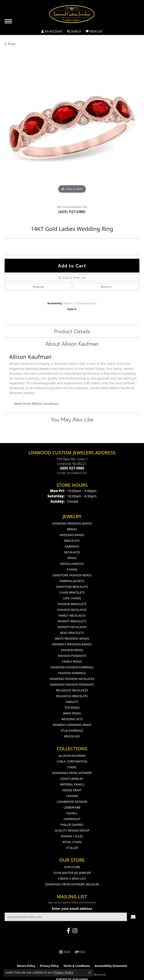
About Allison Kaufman (72, 344)
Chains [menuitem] (72, 569)
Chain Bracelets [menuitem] (72, 592)
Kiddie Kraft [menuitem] (72, 790)
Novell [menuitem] (72, 813)
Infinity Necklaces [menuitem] (72, 627)
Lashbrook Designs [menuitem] (72, 802)
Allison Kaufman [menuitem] (72, 756)
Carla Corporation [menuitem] (72, 761)
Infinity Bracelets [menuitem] (72, 621)
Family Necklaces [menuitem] (72, 615)
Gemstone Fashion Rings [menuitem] (72, 575)
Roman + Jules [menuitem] (72, 836)
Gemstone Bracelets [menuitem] (72, 587)
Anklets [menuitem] (72, 702)
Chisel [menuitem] (72, 767)
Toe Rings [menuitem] (72, 707)
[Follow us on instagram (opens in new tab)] (75, 931)
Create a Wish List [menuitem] (72, 879)
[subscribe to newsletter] (133, 917)
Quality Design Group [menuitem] (72, 830)
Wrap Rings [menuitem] (72, 713)
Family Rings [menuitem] (72, 661)
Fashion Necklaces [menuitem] (72, 610)
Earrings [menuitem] (72, 546)
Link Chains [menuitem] (72, 598)
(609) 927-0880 (72, 212)
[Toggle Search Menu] (74, 32)
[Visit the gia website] (65, 952)
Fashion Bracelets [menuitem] (72, 604)
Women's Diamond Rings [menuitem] (72, 725)
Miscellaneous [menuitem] (72, 564)
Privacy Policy (63, 972)
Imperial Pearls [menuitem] (72, 784)
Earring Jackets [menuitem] (72, 581)
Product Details (72, 331)
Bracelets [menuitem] (72, 541)
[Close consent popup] (90, 973)
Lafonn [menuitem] (72, 796)
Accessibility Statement (111, 966)
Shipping (38, 287)
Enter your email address (72, 909)
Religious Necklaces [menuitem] (72, 690)
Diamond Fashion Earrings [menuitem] (72, 667)
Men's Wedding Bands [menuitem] (72, 638)
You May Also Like (72, 419)
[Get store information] (72, 473)
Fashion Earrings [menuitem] (72, 673)
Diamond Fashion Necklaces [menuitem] (72, 679)
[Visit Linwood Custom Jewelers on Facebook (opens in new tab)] (68, 931)
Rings (12, 44)
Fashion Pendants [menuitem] (72, 656)
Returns (106, 287)
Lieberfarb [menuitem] (72, 807)
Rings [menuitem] (72, 558)
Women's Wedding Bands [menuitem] (72, 644)
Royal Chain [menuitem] (72, 842)
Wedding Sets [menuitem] (72, 719)
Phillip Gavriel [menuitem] (72, 825)
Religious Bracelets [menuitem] (72, 696)
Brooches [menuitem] (72, 736)
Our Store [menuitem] (72, 867)
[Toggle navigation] (8, 21)
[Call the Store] (72, 468)
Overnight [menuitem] (72, 819)
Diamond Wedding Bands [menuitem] (72, 523)
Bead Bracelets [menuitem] (72, 633)
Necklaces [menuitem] (72, 552)
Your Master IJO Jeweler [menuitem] (72, 873)
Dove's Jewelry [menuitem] (72, 779)
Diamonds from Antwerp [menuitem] (72, 773)
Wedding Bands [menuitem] (72, 535)
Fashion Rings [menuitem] (72, 650)
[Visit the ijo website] (80, 952)
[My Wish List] (94, 32)
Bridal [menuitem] (72, 529)
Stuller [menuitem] (72, 848)
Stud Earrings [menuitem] (72, 731)
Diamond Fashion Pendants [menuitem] (72, 684)
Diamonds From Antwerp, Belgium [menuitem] (72, 884)
